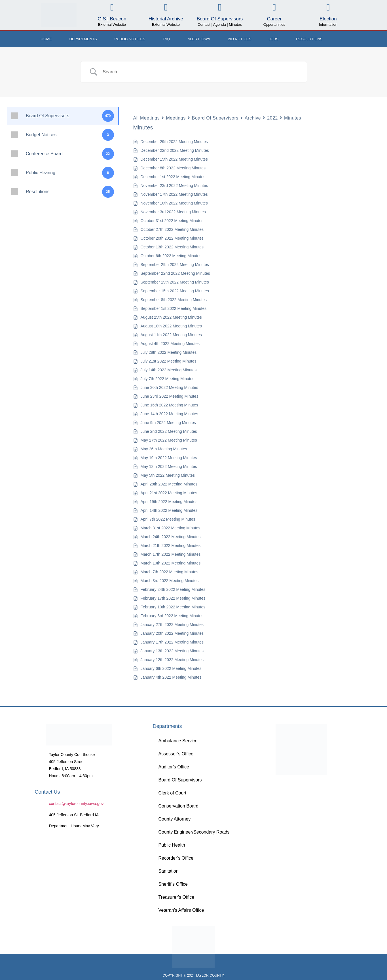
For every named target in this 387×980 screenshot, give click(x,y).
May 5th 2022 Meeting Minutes (168, 475)
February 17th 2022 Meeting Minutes (173, 598)
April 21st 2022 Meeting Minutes (169, 493)
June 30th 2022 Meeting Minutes (169, 387)
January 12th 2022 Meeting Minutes (172, 660)
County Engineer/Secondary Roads (194, 832)
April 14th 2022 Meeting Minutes (169, 510)
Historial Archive (166, 19)
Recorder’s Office (176, 858)
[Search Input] (201, 72)
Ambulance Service (178, 741)
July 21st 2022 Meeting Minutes (169, 361)
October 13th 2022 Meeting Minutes (172, 247)
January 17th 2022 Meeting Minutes (172, 642)
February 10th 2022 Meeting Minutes (173, 607)
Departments (83, 39)
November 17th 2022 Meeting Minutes (174, 194)
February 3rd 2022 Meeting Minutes (172, 616)
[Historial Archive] (166, 8)
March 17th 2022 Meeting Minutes (171, 554)
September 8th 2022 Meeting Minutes (174, 300)
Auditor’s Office (174, 767)
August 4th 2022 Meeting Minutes (170, 344)
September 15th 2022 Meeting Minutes (175, 291)
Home (46, 39)
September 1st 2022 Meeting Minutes (174, 308)
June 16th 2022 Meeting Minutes (169, 405)
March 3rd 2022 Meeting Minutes (170, 581)
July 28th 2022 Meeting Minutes (169, 352)
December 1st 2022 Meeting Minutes (173, 177)
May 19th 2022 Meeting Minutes (169, 458)
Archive (253, 118)
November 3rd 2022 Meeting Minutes (173, 212)
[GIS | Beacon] (112, 8)
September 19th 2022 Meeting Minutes (175, 282)
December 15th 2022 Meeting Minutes (174, 159)
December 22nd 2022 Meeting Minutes (175, 150)
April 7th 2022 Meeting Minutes (168, 519)
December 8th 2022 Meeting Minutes (173, 168)
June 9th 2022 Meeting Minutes (168, 423)
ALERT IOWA (199, 39)
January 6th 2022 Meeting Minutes (171, 668)
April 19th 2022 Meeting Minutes (169, 502)
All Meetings (147, 118)
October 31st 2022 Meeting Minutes (172, 221)
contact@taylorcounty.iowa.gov (76, 804)
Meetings (176, 118)
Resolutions (309, 39)
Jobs (274, 39)
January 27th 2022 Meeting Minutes (172, 625)
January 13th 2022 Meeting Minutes (172, 651)
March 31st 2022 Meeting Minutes (171, 528)
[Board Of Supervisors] (220, 8)
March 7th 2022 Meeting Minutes (170, 572)
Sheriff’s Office (173, 884)
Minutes (293, 118)
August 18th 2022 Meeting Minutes (171, 326)
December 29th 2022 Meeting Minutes (174, 142)
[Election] (328, 8)
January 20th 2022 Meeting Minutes (172, 633)
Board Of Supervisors (220, 19)
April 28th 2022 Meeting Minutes (169, 484)
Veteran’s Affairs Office (181, 910)
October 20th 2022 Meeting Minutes (172, 238)
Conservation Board (178, 806)
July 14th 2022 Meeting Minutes (169, 370)
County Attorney (174, 819)
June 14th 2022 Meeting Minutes (169, 414)
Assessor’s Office (176, 754)
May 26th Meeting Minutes (164, 449)
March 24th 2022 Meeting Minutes (171, 537)
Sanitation (168, 871)
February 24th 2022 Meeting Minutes (173, 589)
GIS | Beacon (112, 19)
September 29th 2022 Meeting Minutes (175, 265)
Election (328, 19)
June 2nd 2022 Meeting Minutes (169, 431)
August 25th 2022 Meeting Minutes (171, 317)
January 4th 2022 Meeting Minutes (171, 677)
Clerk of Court (172, 793)
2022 (272, 118)
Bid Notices (239, 39)
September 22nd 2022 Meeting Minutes (175, 273)
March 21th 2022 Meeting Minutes (171, 546)
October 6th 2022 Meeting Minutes (171, 256)
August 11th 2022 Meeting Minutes (171, 335)
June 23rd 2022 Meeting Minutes (170, 396)
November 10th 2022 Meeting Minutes (174, 203)
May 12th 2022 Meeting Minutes (169, 466)
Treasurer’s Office (176, 897)
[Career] (274, 8)
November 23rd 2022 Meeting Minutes (174, 186)
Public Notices (130, 39)
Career (274, 19)
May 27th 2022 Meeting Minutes (169, 440)
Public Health (172, 845)
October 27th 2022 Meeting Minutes (172, 229)
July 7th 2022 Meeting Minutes (168, 379)
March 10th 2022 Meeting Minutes (171, 563)
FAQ (166, 39)
